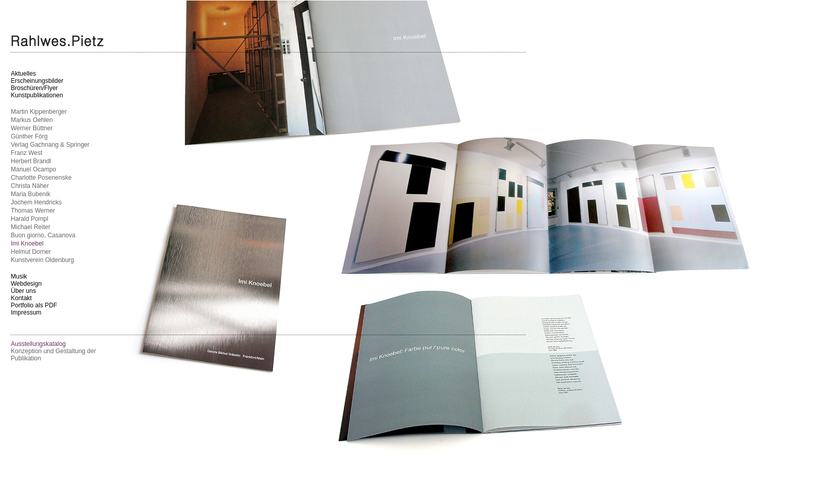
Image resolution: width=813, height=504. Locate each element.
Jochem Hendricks (36, 202)
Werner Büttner (32, 128)
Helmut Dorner (31, 252)
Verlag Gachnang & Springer (50, 145)
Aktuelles (23, 74)
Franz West (27, 153)
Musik (19, 276)
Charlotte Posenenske (41, 178)
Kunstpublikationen (37, 95)
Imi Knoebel (27, 244)
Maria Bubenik (31, 194)
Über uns (23, 291)
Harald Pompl (30, 219)
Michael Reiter (31, 227)
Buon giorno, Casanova (43, 235)
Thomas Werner (33, 211)
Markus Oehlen (32, 120)
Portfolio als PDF (34, 305)
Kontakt (21, 298)
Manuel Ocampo (33, 169)
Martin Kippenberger (39, 112)
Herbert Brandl (31, 161)
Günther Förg (29, 136)
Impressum (26, 312)
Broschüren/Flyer (34, 88)
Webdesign (26, 284)
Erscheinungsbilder (37, 81)
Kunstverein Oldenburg (42, 260)
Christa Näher (30, 186)
